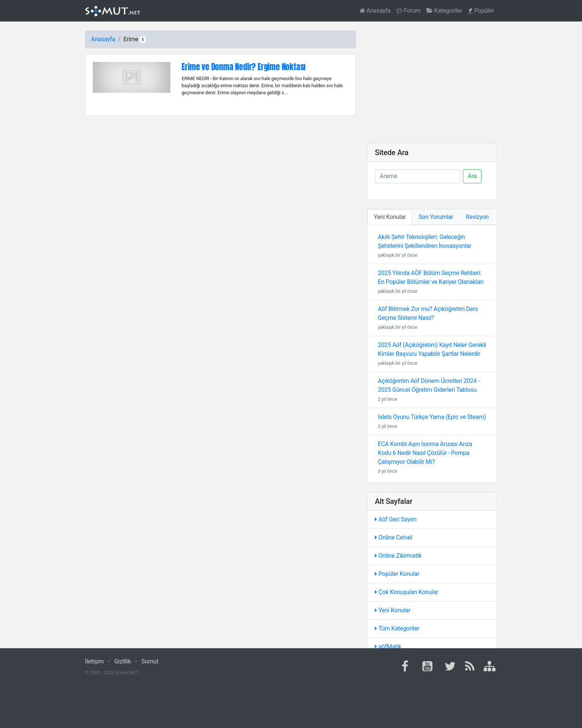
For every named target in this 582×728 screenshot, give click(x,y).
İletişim (94, 661)
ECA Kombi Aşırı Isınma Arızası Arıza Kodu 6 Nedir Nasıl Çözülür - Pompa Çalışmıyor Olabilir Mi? (425, 453)
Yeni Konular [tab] (390, 217)
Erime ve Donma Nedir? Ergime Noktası (243, 67)
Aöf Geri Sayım (396, 519)
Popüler (481, 11)
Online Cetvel (393, 537)
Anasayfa (375, 11)
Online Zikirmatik (398, 556)
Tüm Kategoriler (397, 628)
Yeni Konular (393, 610)
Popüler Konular (397, 574)
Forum (408, 11)
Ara (472, 176)
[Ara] (417, 176)
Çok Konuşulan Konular (407, 592)
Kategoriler (444, 11)
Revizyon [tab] (477, 217)
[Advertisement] (432, 82)
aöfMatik (388, 647)
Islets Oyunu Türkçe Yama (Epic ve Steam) (432, 417)
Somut (150, 661)
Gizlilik (123, 661)
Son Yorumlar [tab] (436, 217)
